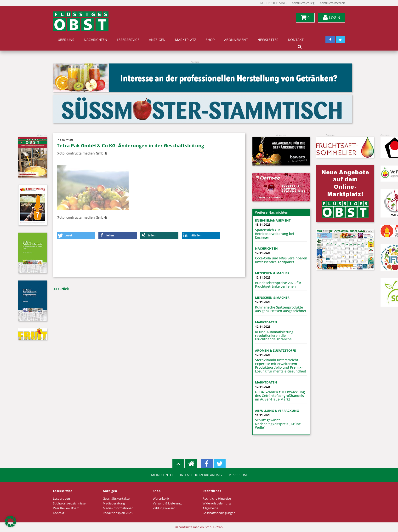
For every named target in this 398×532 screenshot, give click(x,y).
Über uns (66, 40)
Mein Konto (162, 475)
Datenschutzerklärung (200, 475)
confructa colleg (303, 3)
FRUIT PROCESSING (273, 3)
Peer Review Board (66, 508)
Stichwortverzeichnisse (69, 503)
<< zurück (61, 289)
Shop (210, 40)
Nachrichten (96, 40)
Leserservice (128, 40)
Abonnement (236, 40)
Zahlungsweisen (164, 508)
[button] (76, 235)
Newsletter (268, 40)
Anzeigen (157, 40)
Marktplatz (186, 40)
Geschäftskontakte (116, 499)
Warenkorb (161, 499)
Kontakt (296, 40)
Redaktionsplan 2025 (118, 513)
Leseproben (61, 499)
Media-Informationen (118, 508)
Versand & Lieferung (167, 503)
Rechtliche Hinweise (217, 499)
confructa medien (333, 3)
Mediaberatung (114, 503)
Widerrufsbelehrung (217, 503)
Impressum (237, 475)
